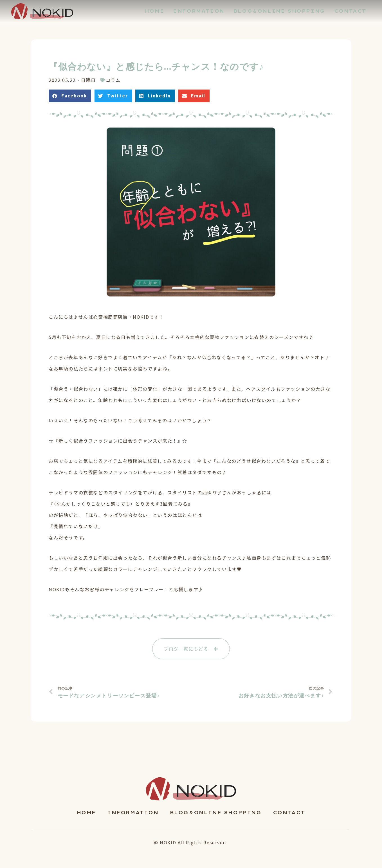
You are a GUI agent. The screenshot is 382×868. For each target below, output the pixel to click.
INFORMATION (133, 813)
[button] (191, 649)
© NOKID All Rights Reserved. (191, 842)
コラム (113, 80)
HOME (86, 813)
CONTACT (289, 813)
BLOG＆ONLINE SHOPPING (216, 813)
